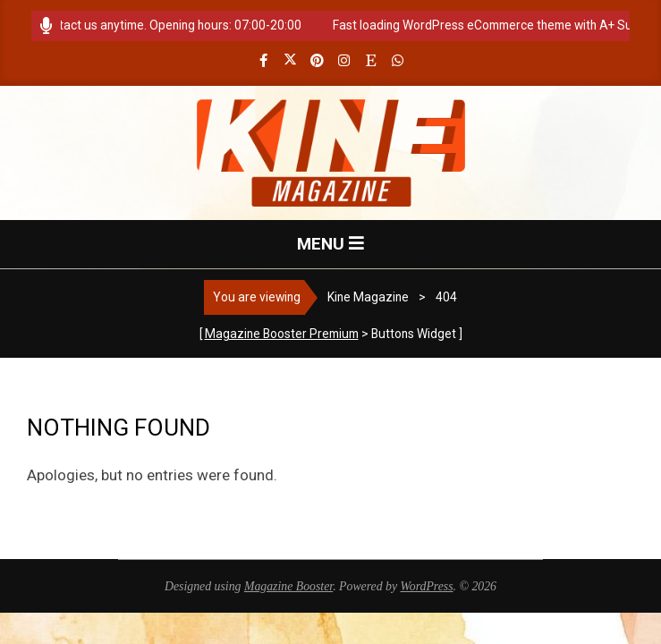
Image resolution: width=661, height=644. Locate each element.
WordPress (427, 586)
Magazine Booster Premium (282, 334)
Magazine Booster (288, 586)
